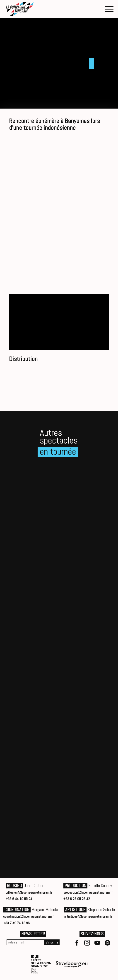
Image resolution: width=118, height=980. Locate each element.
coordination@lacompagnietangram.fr (29, 916)
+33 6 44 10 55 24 (19, 899)
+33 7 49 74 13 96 (16, 923)
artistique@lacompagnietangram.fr (88, 916)
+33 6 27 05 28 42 (77, 899)
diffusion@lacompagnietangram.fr (29, 892)
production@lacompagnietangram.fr (88, 892)
